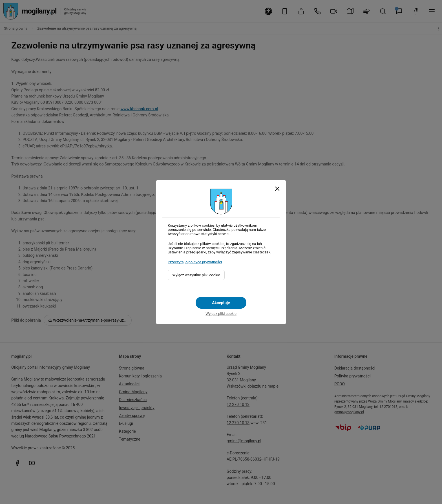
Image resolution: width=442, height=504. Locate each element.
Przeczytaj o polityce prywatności (195, 262)
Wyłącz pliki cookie (221, 314)
